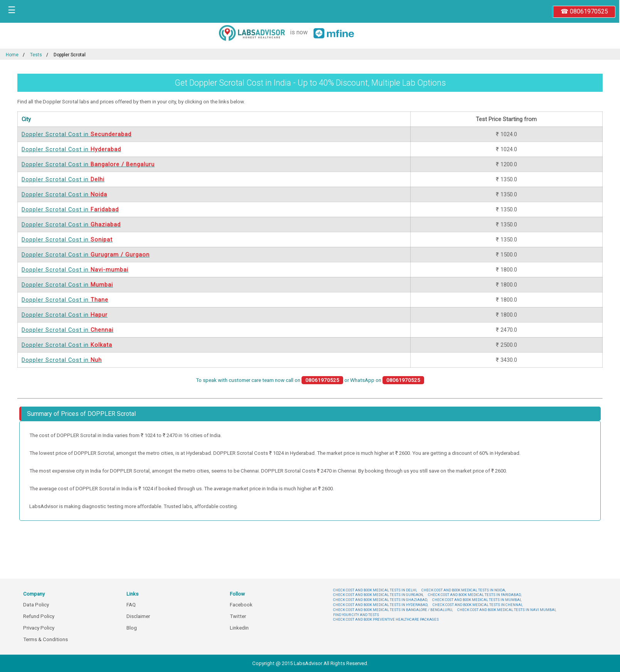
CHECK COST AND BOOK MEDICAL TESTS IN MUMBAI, (477, 600)
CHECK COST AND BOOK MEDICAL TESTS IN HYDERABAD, (381, 605)
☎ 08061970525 (584, 11)
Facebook (241, 605)
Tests (36, 55)
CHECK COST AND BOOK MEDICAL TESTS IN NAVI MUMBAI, (507, 610)
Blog (132, 628)
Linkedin (239, 628)
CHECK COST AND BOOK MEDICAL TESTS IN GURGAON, (378, 595)
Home (12, 55)
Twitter (238, 616)
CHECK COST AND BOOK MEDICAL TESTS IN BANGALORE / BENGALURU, (393, 610)
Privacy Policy (39, 628)
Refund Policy (39, 616)
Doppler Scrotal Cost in (77, 134)
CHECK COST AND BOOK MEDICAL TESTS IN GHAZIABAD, (380, 600)
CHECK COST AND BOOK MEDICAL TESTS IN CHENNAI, (478, 605)
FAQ (131, 605)
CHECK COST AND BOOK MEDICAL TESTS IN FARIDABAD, (475, 595)
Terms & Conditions (45, 639)
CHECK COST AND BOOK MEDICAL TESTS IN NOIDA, (463, 590)
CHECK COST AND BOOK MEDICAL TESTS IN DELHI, (375, 590)
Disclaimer (138, 616)
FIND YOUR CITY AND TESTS (356, 615)
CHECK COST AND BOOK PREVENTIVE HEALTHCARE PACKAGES (386, 619)
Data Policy (36, 605)
